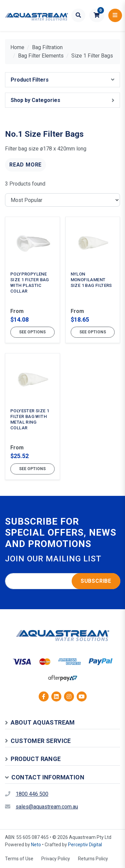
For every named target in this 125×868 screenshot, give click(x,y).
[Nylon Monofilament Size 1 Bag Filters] (93, 280)
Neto (36, 845)
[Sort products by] (62, 200)
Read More (25, 165)
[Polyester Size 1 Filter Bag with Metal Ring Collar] (32, 416)
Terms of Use (19, 859)
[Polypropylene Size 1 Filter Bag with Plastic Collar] (32, 280)
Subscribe (96, 581)
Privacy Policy (56, 859)
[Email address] (63, 581)
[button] (97, 15)
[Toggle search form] (78, 15)
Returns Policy (93, 859)
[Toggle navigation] (115, 15)
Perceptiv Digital (85, 845)
